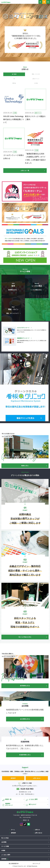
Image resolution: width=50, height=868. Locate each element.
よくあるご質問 (6, 855)
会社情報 (4, 842)
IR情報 (3, 850)
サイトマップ (36, 864)
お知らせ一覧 (25, 171)
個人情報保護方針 (14, 864)
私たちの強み (5, 838)
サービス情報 (5, 846)
